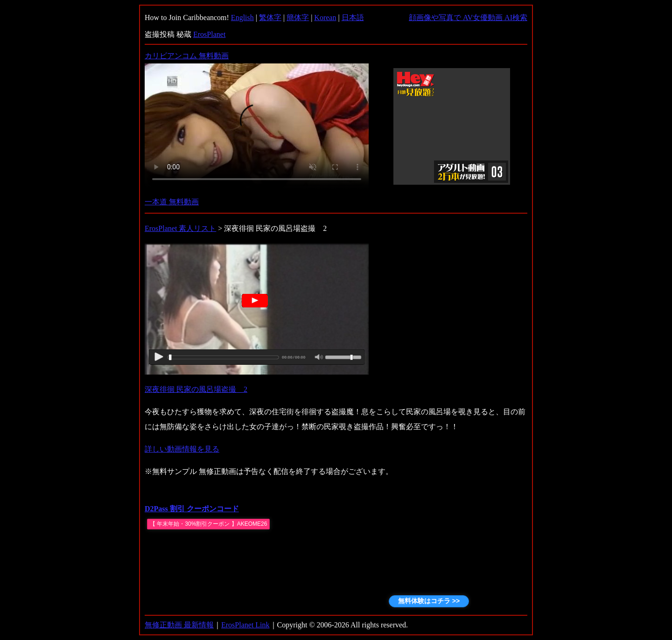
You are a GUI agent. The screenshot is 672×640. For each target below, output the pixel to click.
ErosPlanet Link (245, 625)
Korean (325, 17)
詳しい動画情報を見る (182, 449)
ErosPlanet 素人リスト (180, 228)
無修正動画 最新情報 (179, 625)
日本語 (353, 17)
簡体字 (298, 17)
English (242, 17)
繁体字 (270, 17)
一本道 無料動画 (172, 202)
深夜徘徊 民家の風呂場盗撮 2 (196, 389)
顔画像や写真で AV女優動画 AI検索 (468, 17)
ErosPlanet (209, 34)
